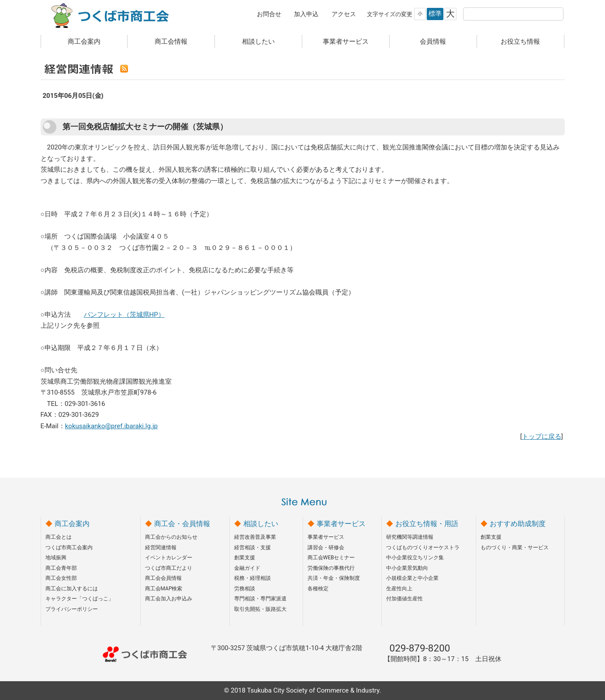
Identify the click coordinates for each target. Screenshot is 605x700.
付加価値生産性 (404, 599)
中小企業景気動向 (407, 568)
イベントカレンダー (169, 558)
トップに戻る (542, 437)
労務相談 (245, 589)
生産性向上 (399, 589)
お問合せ (269, 14)
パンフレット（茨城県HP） (124, 315)
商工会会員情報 (163, 578)
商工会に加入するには (72, 589)
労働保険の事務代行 (331, 568)
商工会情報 (171, 42)
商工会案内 (84, 42)
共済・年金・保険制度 (334, 578)
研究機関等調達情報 (410, 537)
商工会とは (59, 537)
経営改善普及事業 (255, 537)
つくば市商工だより (169, 568)
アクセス (344, 14)
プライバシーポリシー (72, 609)
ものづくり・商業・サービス (515, 548)
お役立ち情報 (520, 42)
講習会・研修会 (326, 548)
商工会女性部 (61, 578)
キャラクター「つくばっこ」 (80, 599)
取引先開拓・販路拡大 (260, 609)
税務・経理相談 (252, 578)
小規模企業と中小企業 (412, 578)
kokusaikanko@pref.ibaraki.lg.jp (111, 426)
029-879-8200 (420, 648)
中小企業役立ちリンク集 (415, 558)
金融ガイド (247, 568)
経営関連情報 (161, 548)
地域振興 (56, 558)
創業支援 (245, 558)
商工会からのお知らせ (171, 537)
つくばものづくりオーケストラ (423, 548)
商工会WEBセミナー (331, 558)
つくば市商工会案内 (69, 548)
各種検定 (318, 589)
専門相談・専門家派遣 (260, 599)
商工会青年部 (61, 568)
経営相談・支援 (252, 548)
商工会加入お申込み (169, 599)
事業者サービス (346, 42)
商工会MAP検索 (164, 589)
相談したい (258, 42)
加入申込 (306, 14)
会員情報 (433, 42)
